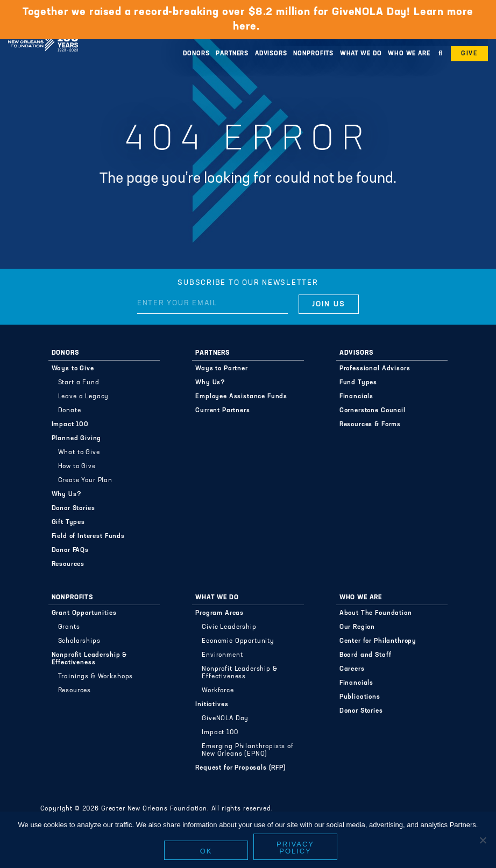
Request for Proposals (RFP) (241, 768)
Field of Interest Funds (88, 536)
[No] (483, 840)
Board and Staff (366, 655)
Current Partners (222, 411)
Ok (206, 851)
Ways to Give (73, 369)
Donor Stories (73, 508)
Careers (352, 669)
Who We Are (409, 54)
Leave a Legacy (84, 397)
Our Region (357, 627)
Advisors (271, 54)
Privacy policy (295, 848)
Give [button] (469, 54)
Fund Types (358, 383)
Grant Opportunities (84, 613)
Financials (356, 397)
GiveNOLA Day (225, 719)
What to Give (79, 453)
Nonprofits (313, 54)
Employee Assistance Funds (241, 397)
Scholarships (79, 641)
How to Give (77, 467)
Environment (222, 655)
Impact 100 (70, 425)
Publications (360, 697)
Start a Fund (79, 383)
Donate (70, 411)
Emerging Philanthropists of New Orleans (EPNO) (248, 750)
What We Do (361, 54)
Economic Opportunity (238, 641)
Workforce (218, 691)
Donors (196, 54)
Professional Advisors (375, 369)
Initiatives (212, 705)
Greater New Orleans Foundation (43, 32)
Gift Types (68, 522)
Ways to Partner (222, 369)
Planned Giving (77, 439)
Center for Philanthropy (378, 641)
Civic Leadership (229, 627)
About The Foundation (376, 613)
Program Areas (219, 613)
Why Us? (67, 494)
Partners (232, 54)
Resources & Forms (370, 425)
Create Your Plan (85, 480)
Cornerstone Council (373, 411)
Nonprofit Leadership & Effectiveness (89, 659)
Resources (68, 564)
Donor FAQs (70, 550)
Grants (69, 627)
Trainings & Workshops (96, 677)
